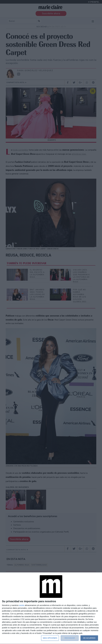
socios (22, 605)
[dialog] (51, 608)
